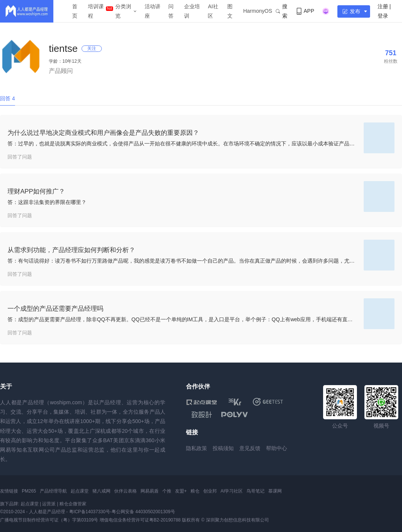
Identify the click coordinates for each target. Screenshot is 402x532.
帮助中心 (277, 448)
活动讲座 (153, 11)
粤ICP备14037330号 (90, 512)
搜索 (282, 11)
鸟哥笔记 (255, 491)
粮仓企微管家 (73, 504)
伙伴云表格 (125, 491)
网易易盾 (150, 491)
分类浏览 (123, 11)
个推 (167, 491)
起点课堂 (80, 491)
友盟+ (181, 491)
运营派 (49, 504)
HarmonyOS (258, 11)
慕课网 (275, 491)
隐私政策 (196, 448)
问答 (171, 11)
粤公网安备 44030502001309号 (143, 512)
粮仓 (195, 491)
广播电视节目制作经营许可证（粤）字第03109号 (49, 520)
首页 (75, 11)
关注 (92, 48)
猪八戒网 (101, 491)
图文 (230, 11)
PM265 (29, 491)
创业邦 (210, 491)
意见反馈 (250, 448)
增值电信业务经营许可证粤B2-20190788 (140, 520)
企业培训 (192, 11)
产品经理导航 (53, 491)
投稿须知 (223, 448)
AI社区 (213, 11)
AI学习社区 (232, 491)
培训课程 (96, 11)
